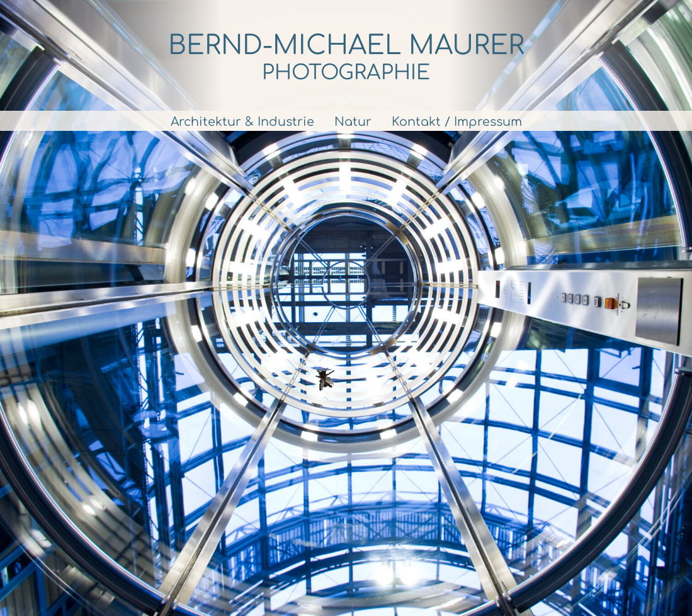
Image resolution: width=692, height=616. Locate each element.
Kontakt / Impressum (457, 122)
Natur (353, 122)
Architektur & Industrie (242, 122)
